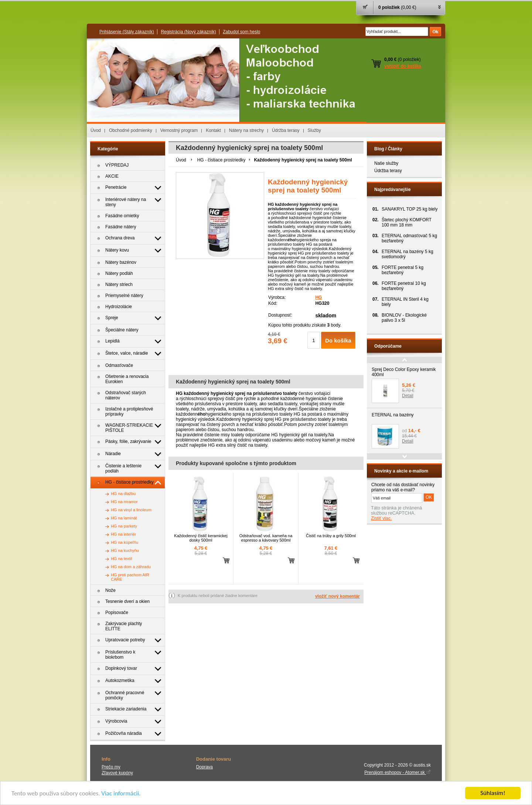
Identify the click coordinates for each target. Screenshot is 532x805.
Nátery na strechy (246, 130)
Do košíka (338, 340)
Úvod (96, 130)
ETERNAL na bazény (393, 415)
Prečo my (111, 767)
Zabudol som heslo (241, 32)
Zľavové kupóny (117, 773)
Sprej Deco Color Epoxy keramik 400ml (404, 372)
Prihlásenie (127, 32)
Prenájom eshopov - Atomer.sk (398, 772)
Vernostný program (179, 130)
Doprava (204, 767)
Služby (314, 130)
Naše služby (386, 163)
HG (318, 297)
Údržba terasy (286, 130)
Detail (408, 396)
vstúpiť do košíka (403, 66)
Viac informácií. (121, 793)
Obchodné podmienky (131, 130)
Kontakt (213, 130)
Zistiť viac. (381, 518)
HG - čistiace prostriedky (221, 160)
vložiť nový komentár (337, 596)
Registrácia (188, 32)
